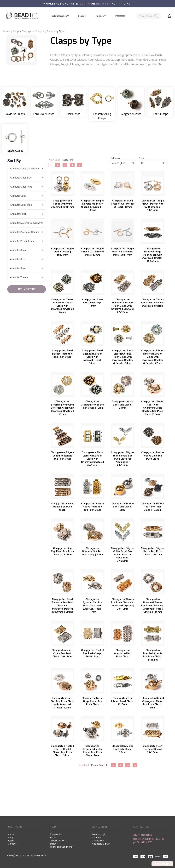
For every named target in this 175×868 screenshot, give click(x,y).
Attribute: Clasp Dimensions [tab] (25, 169)
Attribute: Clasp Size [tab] (21, 178)
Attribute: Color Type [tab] (21, 205)
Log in (85, 4)
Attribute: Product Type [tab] (22, 241)
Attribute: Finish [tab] (18, 214)
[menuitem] (60, 16)
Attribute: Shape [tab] (19, 250)
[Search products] (149, 16)
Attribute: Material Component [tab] (26, 223)
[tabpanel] (87, 462)
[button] (169, 16)
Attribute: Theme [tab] (19, 277)
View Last (54, 160)
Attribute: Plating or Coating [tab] (25, 232)
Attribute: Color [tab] (18, 196)
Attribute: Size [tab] (17, 259)
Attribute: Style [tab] (18, 268)
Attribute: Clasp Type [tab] (21, 187)
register (103, 4)
